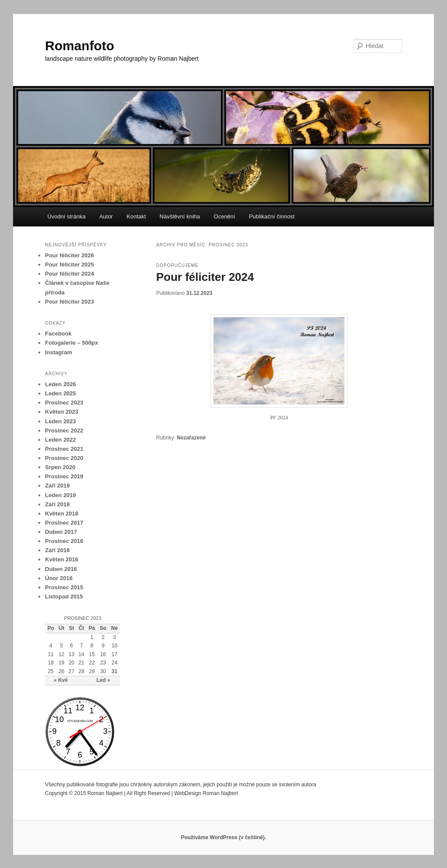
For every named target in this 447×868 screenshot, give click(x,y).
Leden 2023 (60, 421)
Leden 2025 (60, 393)
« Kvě (61, 680)
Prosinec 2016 (64, 541)
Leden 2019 (60, 495)
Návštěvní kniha (180, 216)
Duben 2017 (61, 532)
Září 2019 (57, 486)
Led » (103, 680)
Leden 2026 (60, 384)
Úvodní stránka (66, 216)
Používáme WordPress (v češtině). (223, 837)
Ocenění (225, 216)
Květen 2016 (62, 559)
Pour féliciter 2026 (69, 255)
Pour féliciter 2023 (69, 302)
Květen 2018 (62, 514)
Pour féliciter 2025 (69, 265)
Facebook (58, 334)
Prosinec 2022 (64, 431)
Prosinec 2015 (64, 587)
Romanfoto (79, 46)
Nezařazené (191, 438)
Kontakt (136, 216)
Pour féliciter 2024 (205, 277)
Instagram (58, 352)
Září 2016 (57, 550)
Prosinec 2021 (64, 449)
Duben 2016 (61, 569)
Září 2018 (57, 504)
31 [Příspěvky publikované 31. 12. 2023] (115, 671)
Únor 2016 (59, 578)
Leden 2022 (60, 440)
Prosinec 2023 (64, 403)
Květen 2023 (62, 412)
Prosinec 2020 (64, 458)
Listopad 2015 (64, 597)
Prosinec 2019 (64, 476)
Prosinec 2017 (64, 523)
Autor (106, 216)
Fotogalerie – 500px (71, 343)
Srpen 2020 (60, 467)
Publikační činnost (272, 216)
